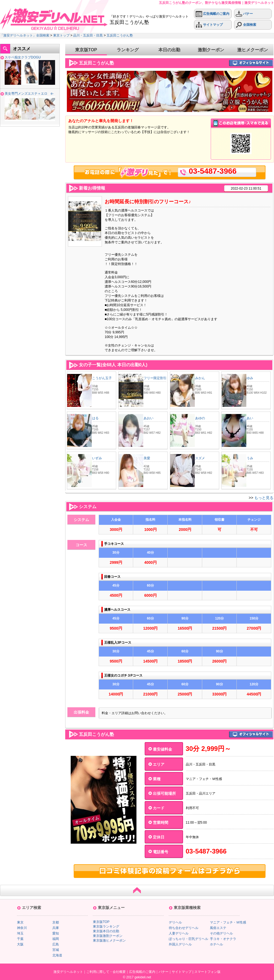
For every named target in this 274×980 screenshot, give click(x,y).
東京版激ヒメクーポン (109, 940)
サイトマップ (209, 25)
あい (250, 418)
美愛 (147, 458)
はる (95, 418)
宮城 (56, 950)
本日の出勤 (169, 50)
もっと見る (264, 498)
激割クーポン (211, 50)
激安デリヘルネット (68, 972)
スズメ (200, 458)
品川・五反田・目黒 (88, 35)
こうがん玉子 (102, 378)
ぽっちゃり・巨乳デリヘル (189, 939)
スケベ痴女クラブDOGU (23, 57)
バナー (244, 14)
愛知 (56, 933)
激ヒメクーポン (253, 50)
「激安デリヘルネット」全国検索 (25, 35)
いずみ (97, 458)
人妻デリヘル (179, 933)
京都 (56, 922)
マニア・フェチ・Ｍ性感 (228, 922)
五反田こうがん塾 (120, 35)
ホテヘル (216, 944)
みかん (200, 378)
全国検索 (246, 25)
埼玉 (20, 933)
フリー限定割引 (155, 378)
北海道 (57, 955)
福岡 (56, 939)
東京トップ (61, 35)
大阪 (20, 944)
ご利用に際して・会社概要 (106, 972)
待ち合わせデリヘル (184, 928)
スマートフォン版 (207, 972)
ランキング (128, 50)
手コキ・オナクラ (223, 939)
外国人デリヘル (180, 944)
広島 (56, 944)
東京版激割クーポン (108, 936)
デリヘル (175, 922)
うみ (250, 458)
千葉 (20, 939)
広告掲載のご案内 (212, 14)
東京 (20, 922)
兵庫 (56, 928)
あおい (149, 418)
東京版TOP (86, 50)
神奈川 (22, 928)
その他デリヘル (221, 933)
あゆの (200, 418)
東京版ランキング (106, 927)
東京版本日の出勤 (106, 931)
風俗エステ (218, 928)
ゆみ (250, 378)
